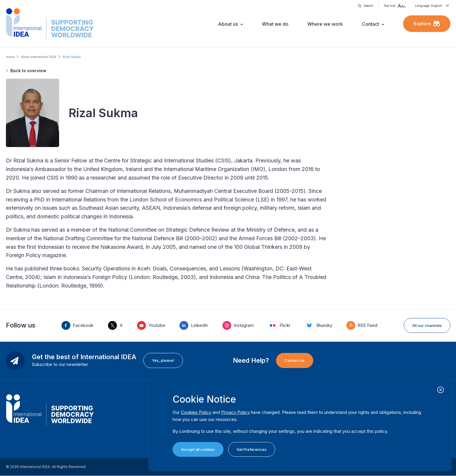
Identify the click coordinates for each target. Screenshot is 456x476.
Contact (370, 24)
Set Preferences (252, 449)
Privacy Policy (235, 412)
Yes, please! (163, 360)
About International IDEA (39, 57)
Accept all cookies (198, 449)
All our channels (427, 325)
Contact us (295, 360)
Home (10, 57)
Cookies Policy (196, 412)
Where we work (325, 24)
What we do (275, 24)
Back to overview (28, 71)
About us (228, 24)
